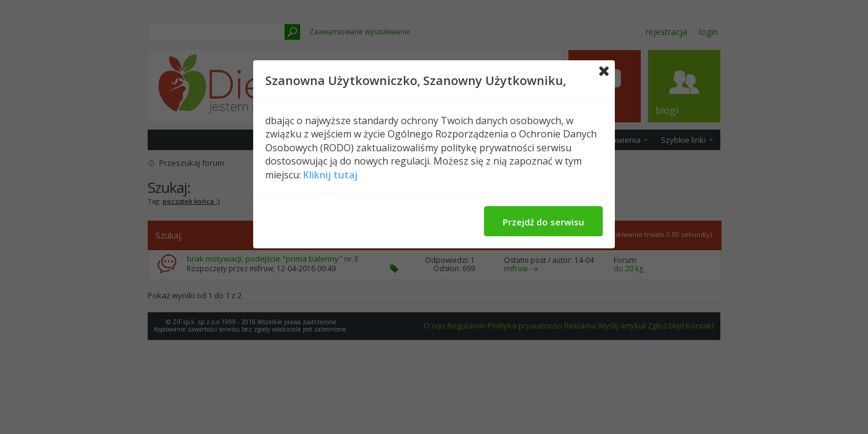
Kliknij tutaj (330, 175)
